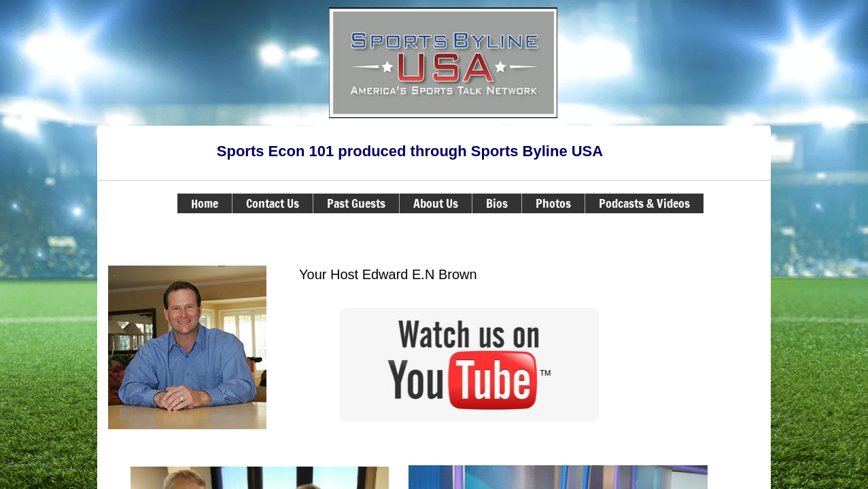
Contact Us (273, 203)
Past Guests (356, 203)
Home (205, 203)
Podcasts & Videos (644, 203)
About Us (436, 203)
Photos (553, 203)
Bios (497, 203)
